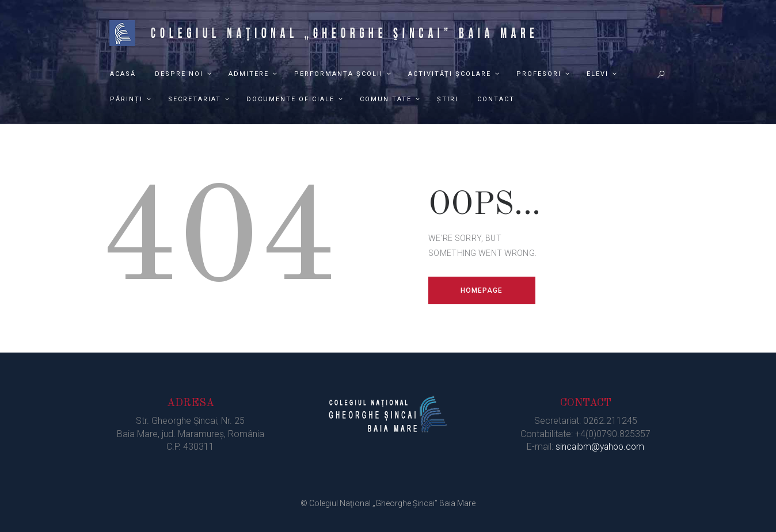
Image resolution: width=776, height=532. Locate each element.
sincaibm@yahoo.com (600, 447)
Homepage (484, 290)
